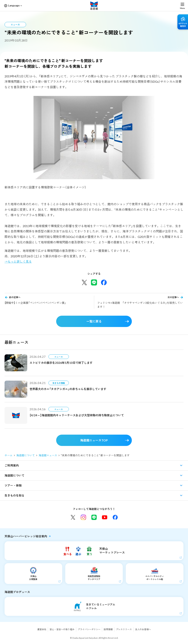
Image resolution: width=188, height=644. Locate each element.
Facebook (115, 517)
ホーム (9, 455)
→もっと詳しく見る (18, 261)
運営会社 (42, 629)
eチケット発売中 (183, 22)
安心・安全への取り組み (62, 629)
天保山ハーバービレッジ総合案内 (26, 536)
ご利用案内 (12, 465)
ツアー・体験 (13, 485)
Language (14, 5)
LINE (94, 517)
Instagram (83, 517)
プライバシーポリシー (89, 629)
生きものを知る (14, 495)
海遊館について (26, 455)
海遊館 (94, 6)
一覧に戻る (94, 321)
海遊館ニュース (48, 455)
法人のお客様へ (143, 629)
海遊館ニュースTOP (94, 440)
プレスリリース (124, 629)
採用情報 (108, 629)
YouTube (105, 517)
